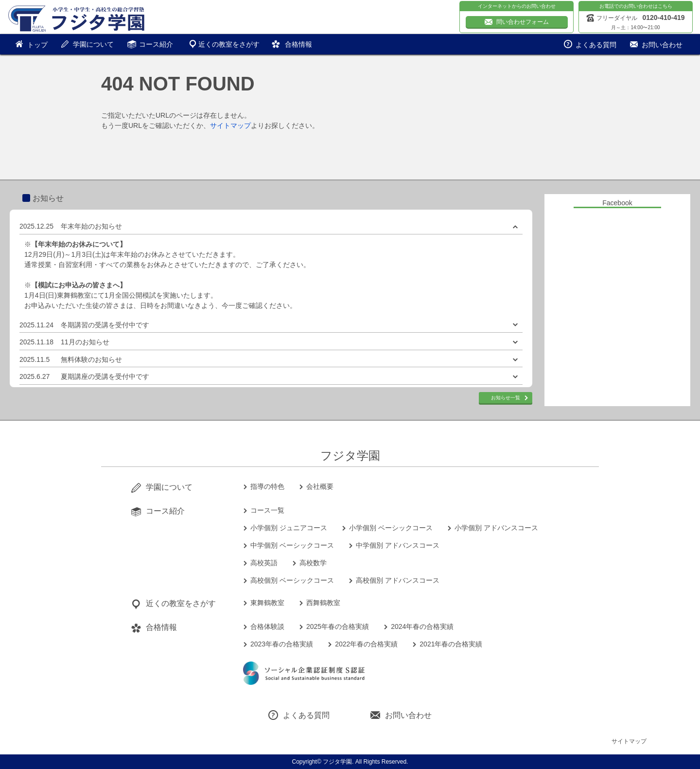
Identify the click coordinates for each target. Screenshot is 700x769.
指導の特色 (267, 486)
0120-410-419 (663, 18)
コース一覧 (267, 510)
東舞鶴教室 (267, 603)
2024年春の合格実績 (422, 626)
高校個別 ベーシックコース (292, 580)
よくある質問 (306, 715)
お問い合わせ (408, 715)
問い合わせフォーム (523, 22)
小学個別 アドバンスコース (496, 528)
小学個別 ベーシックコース (391, 528)
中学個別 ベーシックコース (292, 545)
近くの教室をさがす (229, 44)
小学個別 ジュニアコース (289, 528)
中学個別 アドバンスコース (398, 545)
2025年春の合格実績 (338, 626)
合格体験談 (267, 626)
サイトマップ (230, 125)
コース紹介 (156, 44)
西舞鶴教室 (323, 603)
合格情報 (298, 44)
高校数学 (313, 563)
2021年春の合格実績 (451, 644)
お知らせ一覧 (506, 398)
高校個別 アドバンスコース (398, 580)
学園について (93, 44)
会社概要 (320, 486)
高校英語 (264, 563)
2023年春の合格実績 (282, 644)
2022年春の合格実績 (366, 644)
